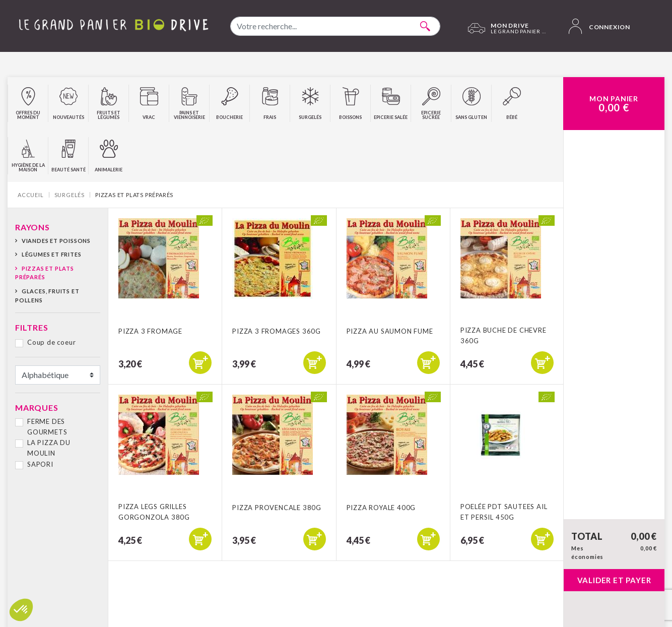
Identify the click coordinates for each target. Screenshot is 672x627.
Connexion (599, 26)
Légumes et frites (52, 254)
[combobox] (335, 26)
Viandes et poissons (56, 241)
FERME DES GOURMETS (47, 427)
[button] (21, 610)
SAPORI (40, 464)
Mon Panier (614, 104)
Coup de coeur (51, 342)
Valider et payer (614, 580)
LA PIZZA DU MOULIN (49, 448)
